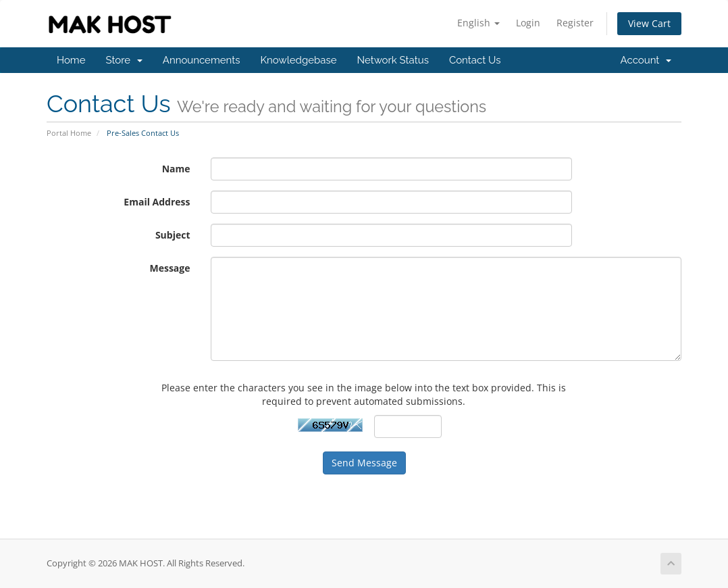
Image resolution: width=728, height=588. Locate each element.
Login (528, 23)
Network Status (392, 60)
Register (575, 23)
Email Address (157, 202)
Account (646, 60)
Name (176, 169)
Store (124, 60)
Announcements (202, 60)
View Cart (649, 23)
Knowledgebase (298, 60)
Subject (173, 235)
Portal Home (69, 133)
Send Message (364, 463)
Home (71, 60)
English (478, 23)
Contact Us (475, 60)
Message (170, 268)
